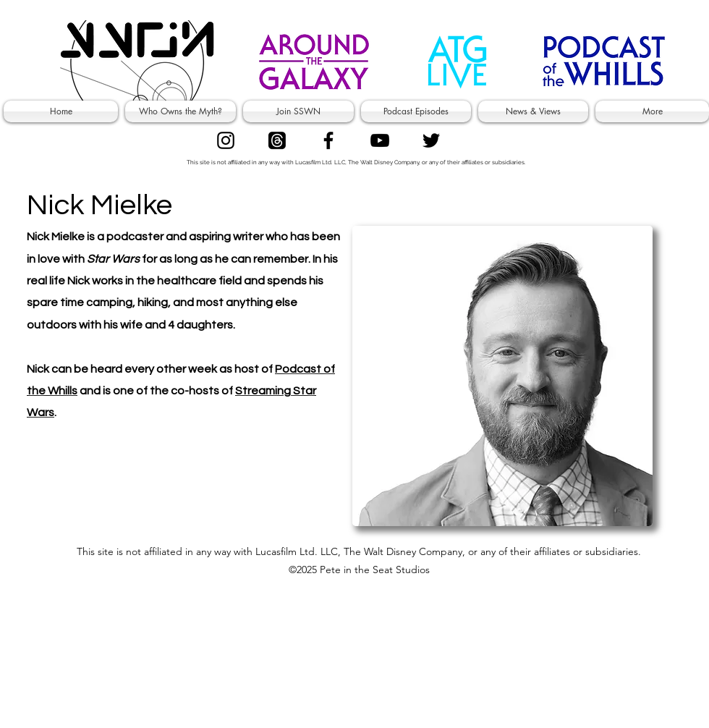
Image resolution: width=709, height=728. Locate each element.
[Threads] (277, 140)
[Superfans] (380, 140)
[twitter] (431, 140)
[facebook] (328, 140)
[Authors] (226, 140)
